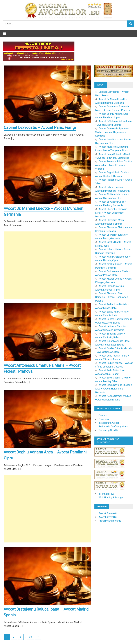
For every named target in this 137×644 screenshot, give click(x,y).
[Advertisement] (47, 265)
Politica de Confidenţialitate (113, 427)
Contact (103, 416)
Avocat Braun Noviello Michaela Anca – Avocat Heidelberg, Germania (114, 389)
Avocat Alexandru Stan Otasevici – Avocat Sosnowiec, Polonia (112, 297)
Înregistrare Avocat (109, 423)
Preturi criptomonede (110, 521)
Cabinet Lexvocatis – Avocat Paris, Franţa (40, 127)
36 (31, 637)
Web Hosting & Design (111, 498)
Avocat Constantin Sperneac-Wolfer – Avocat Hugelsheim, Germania (112, 132)
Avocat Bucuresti (108, 513)
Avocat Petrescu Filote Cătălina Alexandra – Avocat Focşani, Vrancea (114, 165)
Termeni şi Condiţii (108, 430)
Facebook (104, 419)
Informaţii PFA (106, 494)
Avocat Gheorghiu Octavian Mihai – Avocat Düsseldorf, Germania (111, 213)
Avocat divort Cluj (108, 517)
